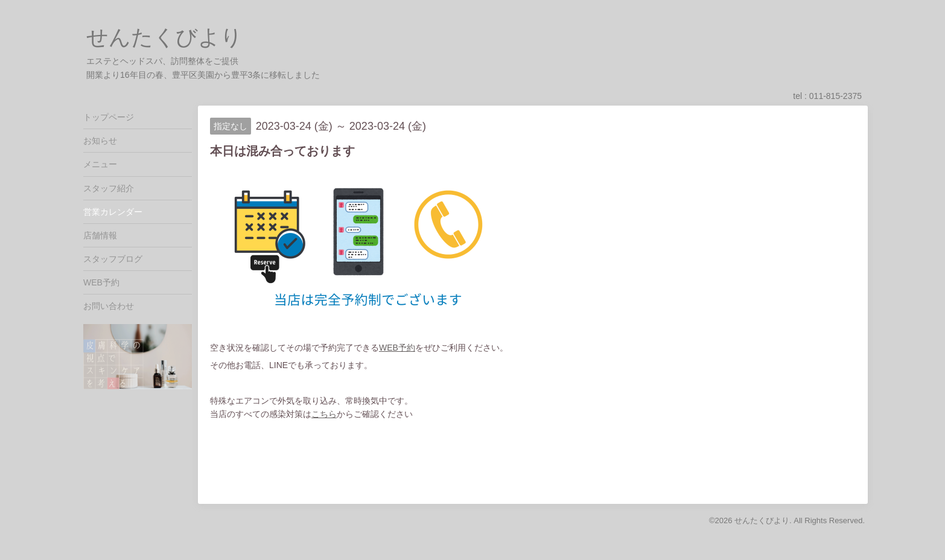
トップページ (109, 117)
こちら (324, 414)
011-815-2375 (835, 96)
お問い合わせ (109, 306)
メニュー (100, 164)
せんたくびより (164, 37)
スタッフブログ (113, 259)
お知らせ (100, 141)
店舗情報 (100, 235)
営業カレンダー (113, 212)
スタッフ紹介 (109, 188)
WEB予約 (397, 348)
